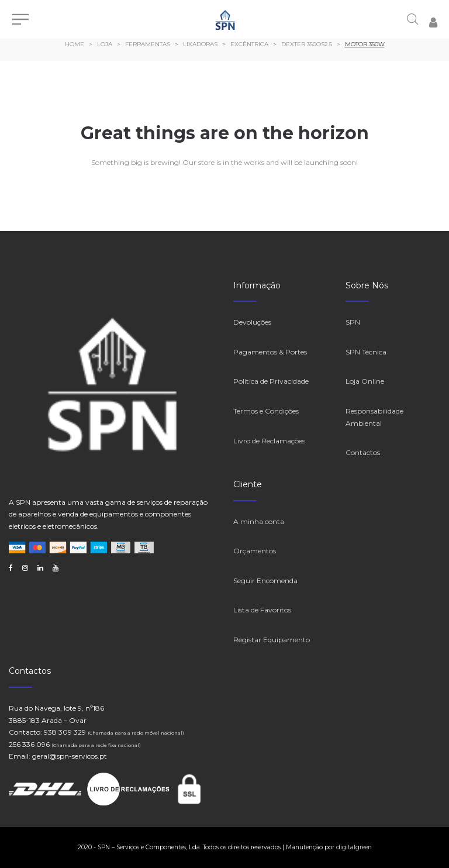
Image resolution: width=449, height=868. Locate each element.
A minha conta (259, 521)
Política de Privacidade (271, 381)
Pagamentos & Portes (270, 352)
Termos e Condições (266, 411)
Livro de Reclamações (269, 441)
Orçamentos (255, 551)
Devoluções (252, 322)
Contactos (363, 452)
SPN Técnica (366, 352)
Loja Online (365, 381)
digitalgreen (354, 847)
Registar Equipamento (272, 640)
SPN (353, 322)
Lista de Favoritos (262, 610)
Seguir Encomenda (265, 581)
